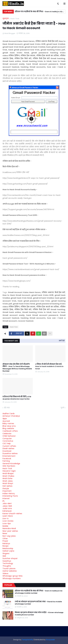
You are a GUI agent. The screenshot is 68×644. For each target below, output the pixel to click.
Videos (5, 573)
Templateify (27, 640)
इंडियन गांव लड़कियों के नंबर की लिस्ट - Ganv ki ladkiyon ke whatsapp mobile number (39, 12)
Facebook (7, 459)
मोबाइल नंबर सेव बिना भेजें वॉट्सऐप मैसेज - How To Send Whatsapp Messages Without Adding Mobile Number (17, 368)
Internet (6, 498)
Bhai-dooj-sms (9, 426)
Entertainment (9, 456)
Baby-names (8, 423)
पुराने (62, 408)
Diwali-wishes (8, 448)
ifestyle (6, 489)
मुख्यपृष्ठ (6, 19)
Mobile (5, 526)
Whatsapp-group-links (13, 576)
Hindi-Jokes (8, 481)
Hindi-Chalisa (8, 476)
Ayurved (6, 421)
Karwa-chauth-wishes (12, 514)
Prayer (5, 541)
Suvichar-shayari (10, 558)
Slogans (6, 553)
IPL (4, 501)
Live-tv (6, 518)
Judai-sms (7, 508)
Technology (8, 563)
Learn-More (8, 516)
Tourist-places (9, 568)
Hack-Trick (15, 19)
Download (7, 451)
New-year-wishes (10, 531)
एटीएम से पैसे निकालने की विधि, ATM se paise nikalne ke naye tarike (17, 398)
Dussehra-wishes (10, 453)
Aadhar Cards (9, 414)
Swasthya (7, 561)
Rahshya (6, 543)
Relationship (8, 548)
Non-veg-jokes (9, 536)
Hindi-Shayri (8, 483)
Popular (8, 585)
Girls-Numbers (9, 466)
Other (5, 539)
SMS (4, 556)
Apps (5, 418)
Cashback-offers (10, 431)
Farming (6, 461)
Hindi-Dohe (7, 478)
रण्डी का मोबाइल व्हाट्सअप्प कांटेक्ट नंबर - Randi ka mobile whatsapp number (38, 603)
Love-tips (7, 523)
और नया (7, 408)
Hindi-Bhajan (8, 473)
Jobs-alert (7, 503)
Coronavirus (8, 441)
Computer (7, 439)
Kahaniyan (7, 511)
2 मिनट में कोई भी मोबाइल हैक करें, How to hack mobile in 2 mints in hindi (49, 366)
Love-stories (8, 521)
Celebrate (7, 434)
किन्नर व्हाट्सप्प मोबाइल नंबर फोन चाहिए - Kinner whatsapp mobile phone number (39, 614)
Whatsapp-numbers (12, 578)
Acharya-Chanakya (11, 416)
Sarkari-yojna (8, 551)
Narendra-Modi (9, 528)
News (5, 533)
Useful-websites (10, 571)
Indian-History (9, 493)
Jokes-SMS (7, 506)
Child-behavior (9, 436)
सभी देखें (62, 341)
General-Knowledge (11, 464)
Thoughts (7, 566)
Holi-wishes (7, 486)
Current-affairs (9, 446)
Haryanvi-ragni (9, 471)
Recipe (5, 546)
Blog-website (8, 428)
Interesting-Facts (10, 496)
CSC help (7, 443)
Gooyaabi (50, 640)
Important (7, 491)
